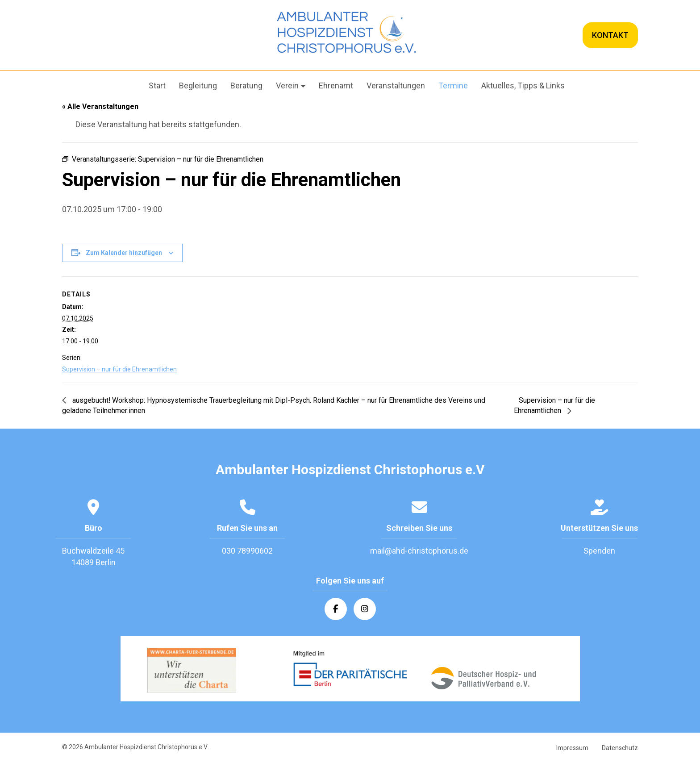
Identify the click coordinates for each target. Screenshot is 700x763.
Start (157, 85)
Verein (287, 85)
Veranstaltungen (396, 85)
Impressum (572, 749)
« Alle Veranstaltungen (100, 106)
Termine (453, 85)
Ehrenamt (336, 85)
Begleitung (198, 85)
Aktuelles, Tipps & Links (523, 85)
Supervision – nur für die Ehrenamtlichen (119, 369)
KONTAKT (610, 35)
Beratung (246, 85)
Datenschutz (620, 749)
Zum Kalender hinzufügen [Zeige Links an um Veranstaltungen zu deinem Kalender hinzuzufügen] (124, 253)
